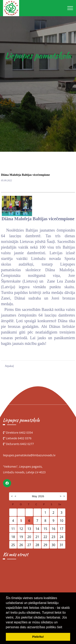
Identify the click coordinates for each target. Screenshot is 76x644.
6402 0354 (26, 433)
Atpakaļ (9, 366)
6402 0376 (25, 438)
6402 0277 (27, 444)
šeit (60, 627)
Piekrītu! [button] (38, 637)
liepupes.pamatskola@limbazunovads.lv (29, 455)
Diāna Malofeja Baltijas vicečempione (25, 175)
